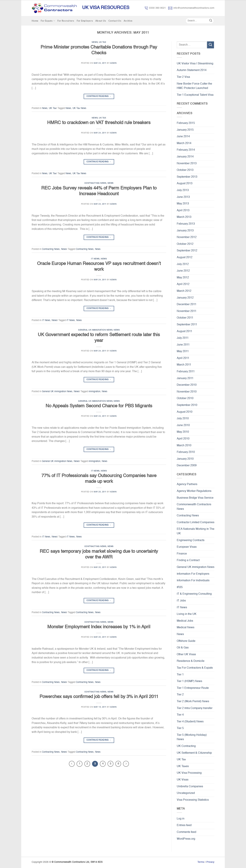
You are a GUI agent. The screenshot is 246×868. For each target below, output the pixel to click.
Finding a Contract (188, 560)
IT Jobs (181, 601)
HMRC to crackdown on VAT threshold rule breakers (99, 123)
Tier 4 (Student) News (190, 722)
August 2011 (184, 331)
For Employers (85, 21)
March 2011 (184, 365)
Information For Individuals (193, 581)
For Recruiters (66, 21)
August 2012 (185, 257)
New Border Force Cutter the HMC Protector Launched (194, 86)
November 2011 (187, 311)
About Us (101, 21)
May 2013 (183, 204)
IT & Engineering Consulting (194, 594)
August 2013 (185, 184)
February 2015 (186, 123)
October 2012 (185, 244)
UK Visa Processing (189, 773)
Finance (182, 554)
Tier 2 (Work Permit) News (193, 701)
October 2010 (185, 398)
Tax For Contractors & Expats (195, 668)
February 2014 (186, 150)
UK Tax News (79, 108)
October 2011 (185, 318)
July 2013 (183, 190)
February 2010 (186, 452)
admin (113, 63)
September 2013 (187, 177)
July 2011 (183, 338)
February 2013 (186, 224)
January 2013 (185, 231)
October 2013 (185, 170)
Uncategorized (186, 793)
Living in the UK (187, 614)
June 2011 (183, 345)
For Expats (48, 21)
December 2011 (187, 304)
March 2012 (184, 291)
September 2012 (187, 251)
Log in (181, 819)
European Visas (187, 547)
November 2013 (187, 164)
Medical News (186, 628)
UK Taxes (183, 766)
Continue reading (99, 96)
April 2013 (183, 211)
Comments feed (187, 832)
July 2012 (183, 264)
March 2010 (184, 446)
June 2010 (183, 425)
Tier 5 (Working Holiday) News (192, 737)
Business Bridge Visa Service (195, 498)
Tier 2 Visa (183, 77)
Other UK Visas (186, 655)
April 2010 (183, 439)
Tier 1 (180, 675)
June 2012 (183, 271)
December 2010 (187, 385)
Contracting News (95, 183)
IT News (95, 259)
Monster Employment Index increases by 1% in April (99, 627)
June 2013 (183, 197)
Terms (201, 862)
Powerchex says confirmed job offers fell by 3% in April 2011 (99, 697)
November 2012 (187, 237)
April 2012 (183, 284)
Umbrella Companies (190, 787)
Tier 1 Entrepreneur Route (193, 688)
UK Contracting (186, 746)
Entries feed (184, 825)
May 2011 (183, 351)
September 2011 (187, 325)
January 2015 (185, 130)
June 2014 (183, 137)
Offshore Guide (186, 641)
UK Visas (183, 780)
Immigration (94, 392)
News (95, 42)
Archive (128, 21)
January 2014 (185, 157)
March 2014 (184, 143)
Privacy (210, 862)
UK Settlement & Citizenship (194, 753)
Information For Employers (193, 574)
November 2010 (187, 392)
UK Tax (102, 42)
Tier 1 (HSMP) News (189, 681)
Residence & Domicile (191, 661)
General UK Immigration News (95, 330)
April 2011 (183, 358)
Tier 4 (180, 715)
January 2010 (185, 459)
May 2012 (183, 278)
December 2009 (187, 466)
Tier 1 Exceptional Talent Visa (195, 95)
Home (35, 21)
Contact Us (115, 21)
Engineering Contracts (191, 540)
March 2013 (184, 217)
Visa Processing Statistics (193, 800)
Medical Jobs (185, 621)
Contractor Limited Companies (196, 522)
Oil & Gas (183, 648)
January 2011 (185, 378)
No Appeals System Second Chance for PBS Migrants (99, 406)
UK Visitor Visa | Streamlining (195, 64)
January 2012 (185, 298)
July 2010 (183, 419)
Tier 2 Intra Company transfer (195, 708)
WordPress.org (186, 839)
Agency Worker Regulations (194, 491)
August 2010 (185, 412)
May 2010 (183, 432)
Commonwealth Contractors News (194, 507)
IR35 (180, 587)
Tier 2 (180, 695)
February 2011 (186, 372)
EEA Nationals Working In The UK (196, 531)
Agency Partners (187, 484)
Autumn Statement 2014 (192, 70)
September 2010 (187, 405)
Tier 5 (180, 728)
